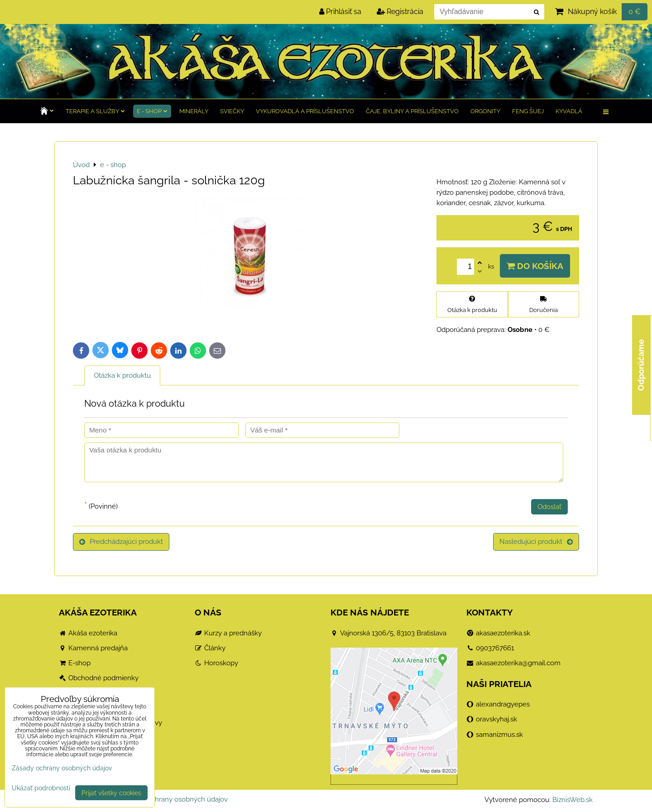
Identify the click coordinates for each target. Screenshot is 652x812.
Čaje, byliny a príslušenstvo (412, 111)
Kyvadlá (569, 111)
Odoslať (549, 507)
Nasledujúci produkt (536, 542)
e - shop (152, 111)
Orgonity (485, 111)
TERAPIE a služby (95, 111)
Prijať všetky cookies (111, 793)
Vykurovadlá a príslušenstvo (305, 111)
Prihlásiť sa (340, 12)
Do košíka (535, 266)
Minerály (194, 111)
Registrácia (400, 12)
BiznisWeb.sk (573, 800)
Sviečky (232, 111)
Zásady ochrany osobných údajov (175, 799)
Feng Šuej (528, 111)
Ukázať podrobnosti (41, 788)
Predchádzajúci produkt (121, 542)
